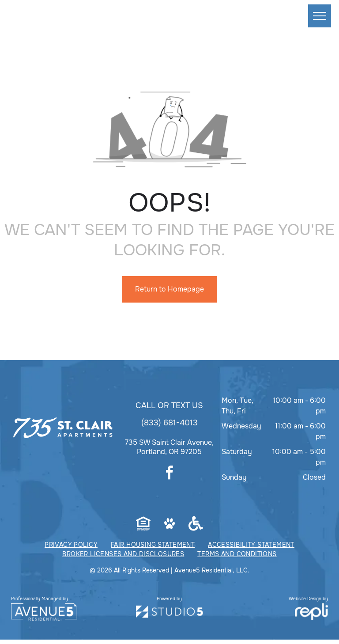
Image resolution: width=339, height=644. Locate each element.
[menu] (320, 16)
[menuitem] (71, 545)
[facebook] (169, 474)
